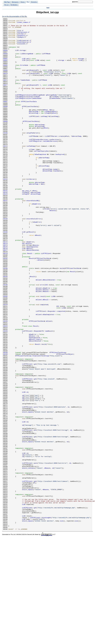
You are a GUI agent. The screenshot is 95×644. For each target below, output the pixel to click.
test (48, 8)
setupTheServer (32, 156)
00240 (5, 421)
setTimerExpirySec (41, 178)
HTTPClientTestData (29, 118)
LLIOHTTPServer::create (55, 160)
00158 (5, 259)
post (28, 85)
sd (27, 467)
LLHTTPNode (46, 61)
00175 (5, 293)
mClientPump (34, 132)
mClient (41, 309)
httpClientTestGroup (41, 423)
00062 (5, 69)
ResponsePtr (35, 81)
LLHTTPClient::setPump (38, 136)
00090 (5, 124)
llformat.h (21, 37)
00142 (5, 227)
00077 (5, 99)
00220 (5, 382)
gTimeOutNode (55, 114)
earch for (75, 2)
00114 (5, 172)
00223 (5, 388)
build (62, 318)
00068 (5, 81)
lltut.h (20, 33)
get (28, 67)
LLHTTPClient (46, 301)
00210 (5, 362)
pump (56, 200)
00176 (5, 295)
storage (23, 57)
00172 (5, 287)
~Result (32, 328)
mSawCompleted (40, 182)
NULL (51, 128)
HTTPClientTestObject (65, 421)
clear (38, 404)
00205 (5, 352)
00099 (5, 142)
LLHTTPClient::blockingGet (41, 618)
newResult (49, 394)
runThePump (31, 172)
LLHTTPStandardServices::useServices (44, 164)
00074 (5, 93)
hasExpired (60, 182)
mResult (38, 279)
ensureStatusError (34, 259)
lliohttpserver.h (24, 47)
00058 (5, 61)
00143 (5, 229)
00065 (5, 75)
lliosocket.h (22, 49)
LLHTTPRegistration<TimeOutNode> (29, 114)
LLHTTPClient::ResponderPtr (33, 394)
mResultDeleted (32, 297)
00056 (5, 57)
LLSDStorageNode (27, 61)
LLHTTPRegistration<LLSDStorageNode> (30, 110)
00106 (5, 156)
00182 (5, 307)
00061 (5, 67)
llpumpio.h (21, 41)
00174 (5, 291)
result (43, 352)
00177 (5, 297)
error (42, 338)
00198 (5, 338)
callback (57, 202)
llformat (46, 247)
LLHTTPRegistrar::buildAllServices (43, 166)
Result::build (40, 410)
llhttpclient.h (23, 35)
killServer (31, 211)
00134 (5, 211)
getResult (30, 275)
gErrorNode (54, 112)
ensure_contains (28, 558)
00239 (5, 419)
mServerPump (34, 130)
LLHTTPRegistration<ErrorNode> (28, 112)
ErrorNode (24, 75)
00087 (5, 118)
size (61, 622)
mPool (46, 128)
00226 (5, 394)
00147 (5, 237)
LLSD (17, 57)
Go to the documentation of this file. (15, 16)
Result (30, 301)
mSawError (36, 241)
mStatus (53, 249)
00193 (5, 328)
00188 (5, 318)
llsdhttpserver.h (24, 45)
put (28, 69)
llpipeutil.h (22, 39)
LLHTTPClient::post (30, 485)
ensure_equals (28, 491)
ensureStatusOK (32, 237)
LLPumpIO (48, 130)
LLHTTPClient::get (29, 433)
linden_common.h (23, 23)
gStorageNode (51, 110)
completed (44, 362)
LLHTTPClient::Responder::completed (50, 370)
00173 (5, 289)
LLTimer (32, 176)
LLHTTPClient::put (29, 513)
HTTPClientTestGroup (58, 419)
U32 (23, 289)
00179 (5, 301)
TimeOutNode (25, 93)
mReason (35, 291)
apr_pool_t (26, 225)
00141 (5, 225)
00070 (5, 85)
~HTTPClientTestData (30, 142)
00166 (5, 275)
